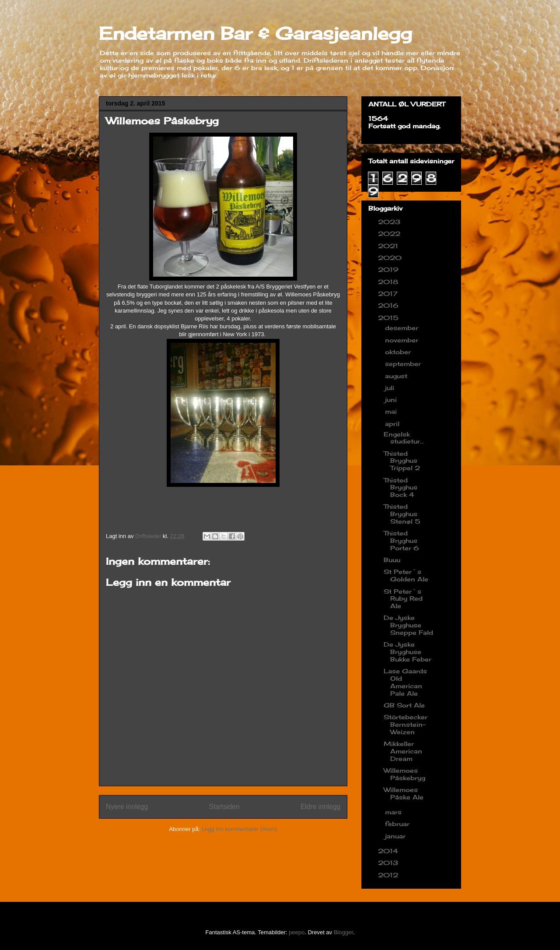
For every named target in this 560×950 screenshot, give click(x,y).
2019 (389, 269)
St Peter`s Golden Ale (406, 575)
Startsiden (224, 807)
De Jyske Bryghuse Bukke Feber (408, 652)
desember (403, 328)
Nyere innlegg (127, 807)
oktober (399, 352)
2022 (390, 234)
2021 (389, 246)
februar (398, 824)
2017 (389, 294)
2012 (389, 875)
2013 (389, 863)
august (397, 376)
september (404, 364)
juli (391, 388)
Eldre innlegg (320, 807)
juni (392, 399)
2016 (389, 305)
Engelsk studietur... (404, 438)
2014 (389, 851)
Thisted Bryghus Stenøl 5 (402, 514)
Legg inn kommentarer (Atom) (240, 829)
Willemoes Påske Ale (404, 793)
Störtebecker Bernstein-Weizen (406, 724)
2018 (389, 282)
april (393, 424)
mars (394, 812)
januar (396, 836)
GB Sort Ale (404, 705)
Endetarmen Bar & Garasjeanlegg (255, 33)
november (403, 340)
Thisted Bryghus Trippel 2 (402, 461)
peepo (297, 932)
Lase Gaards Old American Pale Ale (405, 682)
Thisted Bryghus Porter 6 (401, 540)
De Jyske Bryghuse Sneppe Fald (408, 625)
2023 (390, 222)
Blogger (343, 932)
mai (392, 411)
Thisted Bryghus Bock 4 (401, 487)
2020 (391, 258)
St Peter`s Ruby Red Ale (403, 599)
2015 (389, 318)
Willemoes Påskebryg (404, 774)
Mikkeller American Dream (403, 751)
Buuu (392, 560)
